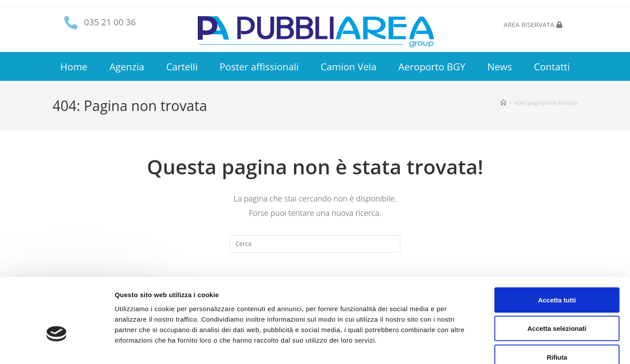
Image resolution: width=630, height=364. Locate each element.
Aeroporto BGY (432, 66)
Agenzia (127, 66)
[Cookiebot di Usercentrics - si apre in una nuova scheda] (57, 347)
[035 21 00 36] (71, 23)
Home (74, 66)
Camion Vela (349, 66)
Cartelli (182, 66)
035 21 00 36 (110, 22)
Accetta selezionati (557, 278)
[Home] (503, 103)
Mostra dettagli (460, 347)
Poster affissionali (259, 66)
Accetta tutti (557, 249)
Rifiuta (557, 307)
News (500, 66)
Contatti (552, 66)
